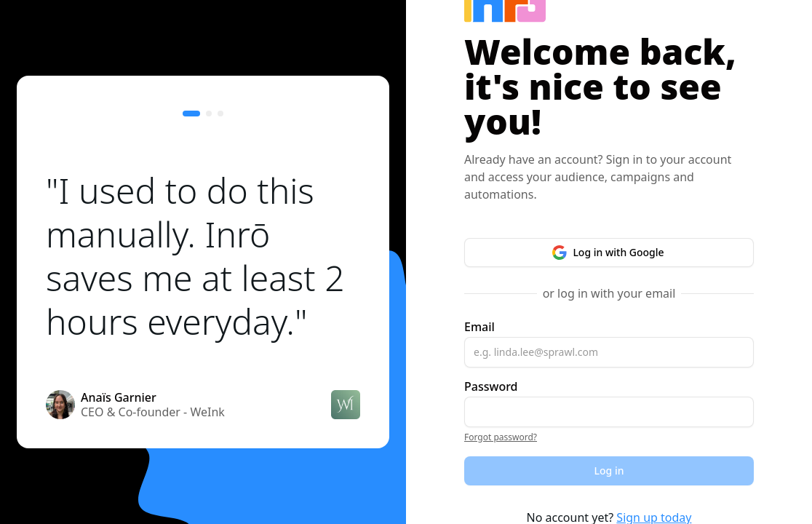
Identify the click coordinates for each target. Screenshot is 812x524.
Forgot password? (501, 437)
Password (491, 386)
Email (479, 327)
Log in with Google (608, 253)
